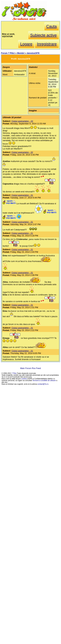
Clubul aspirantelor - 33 (22, 121)
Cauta (52, 26)
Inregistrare (47, 44)
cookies (24, 379)
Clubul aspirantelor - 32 (22, 152)
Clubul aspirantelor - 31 (22, 195)
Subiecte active (44, 35)
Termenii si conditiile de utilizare (44, 380)
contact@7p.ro (43, 384)
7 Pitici (14, 373)
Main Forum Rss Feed (30, 368)
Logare (26, 44)
